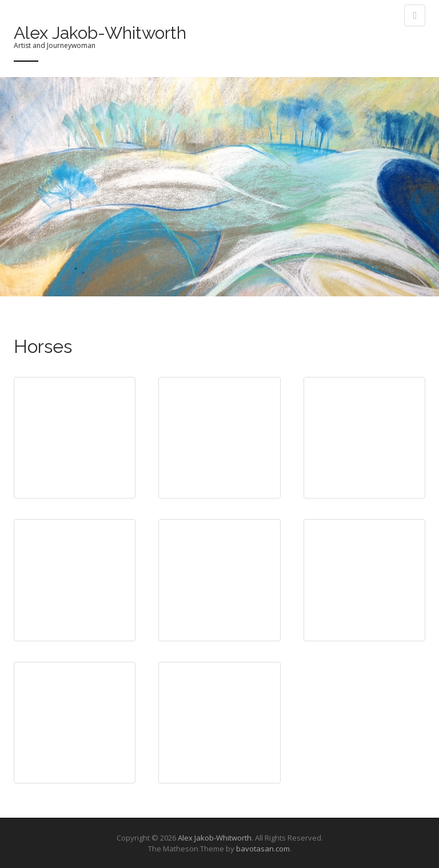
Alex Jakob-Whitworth (100, 33)
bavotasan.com (263, 849)
